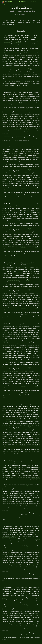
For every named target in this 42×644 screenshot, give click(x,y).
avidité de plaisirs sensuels (25, 252)
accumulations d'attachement (31, 438)
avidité (21, 313)
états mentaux (6, 55)
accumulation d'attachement (31, 440)
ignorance (36, 40)
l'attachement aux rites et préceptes (12, 145)
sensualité (25, 38)
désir (26, 53)
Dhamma (9, 2)
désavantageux (21, 55)
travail (8, 640)
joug (23, 90)
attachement (11, 143)
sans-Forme (5, 558)
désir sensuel (17, 385)
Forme (5, 442)
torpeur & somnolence (19, 387)
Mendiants (10, 36)
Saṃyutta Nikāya (19, 2)
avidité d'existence (13, 259)
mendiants (10, 42)
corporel (8, 198)
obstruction (6, 385)
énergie (24, 57)
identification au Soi (27, 257)
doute (5, 257)
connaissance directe (21, 44)
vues (20, 40)
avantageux (23, 66)
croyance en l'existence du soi (25, 501)
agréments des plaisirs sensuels (31, 307)
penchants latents (26, 250)
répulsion (10, 255)
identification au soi (15, 558)
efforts (19, 48)
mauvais (13, 55)
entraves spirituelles (28, 499)
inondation (26, 36)
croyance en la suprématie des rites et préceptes (15, 503)
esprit (37, 57)
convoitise (16, 198)
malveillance (36, 198)
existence (6, 40)
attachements (27, 141)
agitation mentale (27, 558)
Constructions (6, 446)
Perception (17, 444)
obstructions (24, 383)
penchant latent (11, 252)
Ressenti (29, 442)
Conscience (37, 446)
